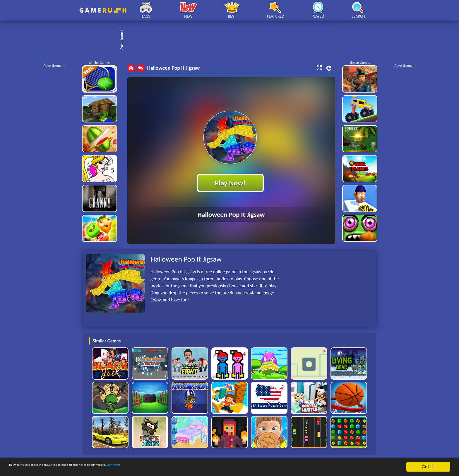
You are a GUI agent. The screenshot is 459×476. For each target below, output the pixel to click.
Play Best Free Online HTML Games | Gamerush (103, 10)
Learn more (183, 467)
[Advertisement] (232, 38)
